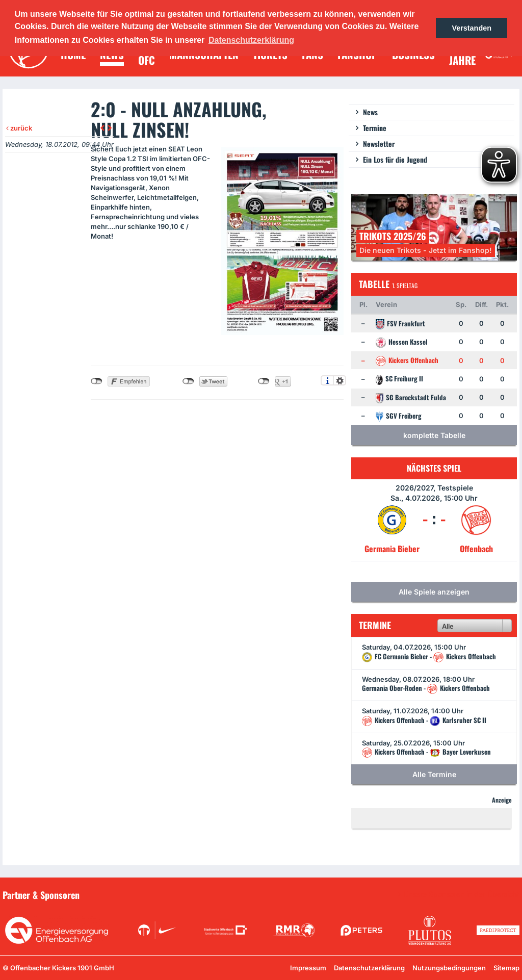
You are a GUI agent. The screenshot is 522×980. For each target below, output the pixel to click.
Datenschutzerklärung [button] (251, 40)
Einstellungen (340, 380)
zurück (19, 128)
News (370, 112)
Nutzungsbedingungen (449, 968)
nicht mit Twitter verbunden (188, 381)
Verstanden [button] (472, 28)
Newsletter (379, 144)
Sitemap (506, 968)
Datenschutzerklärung (369, 968)
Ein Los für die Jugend (395, 159)
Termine (375, 128)
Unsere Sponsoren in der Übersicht (461, 894)
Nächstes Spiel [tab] (434, 468)
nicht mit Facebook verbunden (97, 381)
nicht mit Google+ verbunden (264, 381)
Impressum (308, 968)
